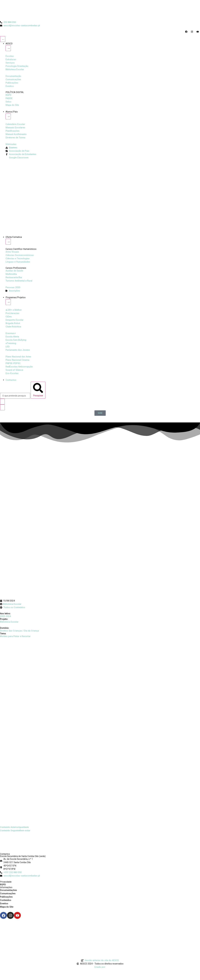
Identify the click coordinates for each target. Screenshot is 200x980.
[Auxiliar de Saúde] (14, 271)
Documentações (8, 890)
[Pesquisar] (38, 390)
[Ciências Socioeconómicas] (20, 255)
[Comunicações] (13, 80)
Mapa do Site (7, 907)
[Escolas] (10, 56)
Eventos (4, 903)
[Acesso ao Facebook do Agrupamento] (187, 32)
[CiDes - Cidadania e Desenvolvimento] (9, 317)
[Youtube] (17, 915)
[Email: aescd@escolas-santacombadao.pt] (100, 876)
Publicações (6, 897)
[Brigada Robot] (13, 323)
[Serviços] (10, 63)
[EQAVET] (13, 287)
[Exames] (11, 148)
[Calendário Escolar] (15, 124)
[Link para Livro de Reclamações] (100, 926)
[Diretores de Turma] (15, 138)
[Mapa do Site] (12, 105)
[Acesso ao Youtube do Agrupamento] (198, 32)
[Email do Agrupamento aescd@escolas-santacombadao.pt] (20, 26)
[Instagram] (10, 915)
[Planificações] (12, 131)
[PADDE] (9, 98)
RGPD (3, 885)
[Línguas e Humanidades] (18, 262)
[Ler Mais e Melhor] (14, 310)
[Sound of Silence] (14, 370)
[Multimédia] (11, 274)
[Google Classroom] (17, 158)
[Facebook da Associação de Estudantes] (21, 154)
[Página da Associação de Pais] (17, 151)
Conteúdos (6, 900)
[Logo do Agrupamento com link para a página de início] (100, 10)
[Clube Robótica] (15, 320)
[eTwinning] (11, 343)
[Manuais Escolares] (15, 128)
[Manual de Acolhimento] (16, 134)
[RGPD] (8, 95)
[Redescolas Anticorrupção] (19, 367)
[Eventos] (10, 86)
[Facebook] (3, 915)
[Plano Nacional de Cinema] (18, 357)
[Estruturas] (11, 59)
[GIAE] (100, 413)
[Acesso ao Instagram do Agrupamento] (193, 32)
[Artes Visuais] (12, 252)
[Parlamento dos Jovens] (8, 347)
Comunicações (8, 893)
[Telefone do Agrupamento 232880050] (8, 22)
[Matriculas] (11, 144)
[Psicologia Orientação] (17, 66)
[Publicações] (12, 83)
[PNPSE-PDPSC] (13, 363)
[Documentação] (13, 76)
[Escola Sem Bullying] (12, 337)
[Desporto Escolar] (12, 313)
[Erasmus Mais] (11, 333)
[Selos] (8, 102)
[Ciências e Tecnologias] (18, 259)
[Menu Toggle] (3, 39)
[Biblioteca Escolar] (15, 70)
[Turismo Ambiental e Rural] (14, 277)
